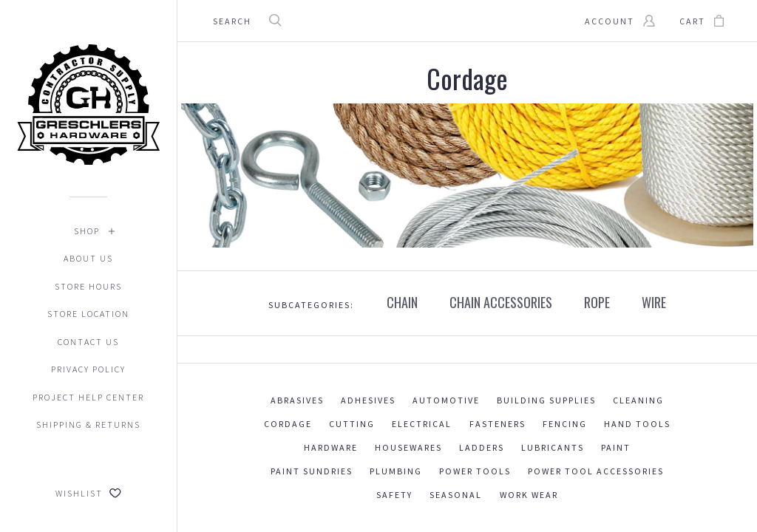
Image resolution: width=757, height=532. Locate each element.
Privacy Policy (88, 369)
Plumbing (396, 471)
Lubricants (553, 447)
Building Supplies (546, 400)
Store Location (88, 314)
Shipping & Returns (88, 424)
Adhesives (368, 400)
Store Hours (88, 286)
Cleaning (638, 400)
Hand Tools (637, 424)
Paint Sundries (312, 471)
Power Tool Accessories (596, 471)
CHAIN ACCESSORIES (501, 303)
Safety (394, 495)
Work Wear (529, 495)
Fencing (565, 424)
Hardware (331, 447)
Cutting (352, 424)
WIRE (654, 303)
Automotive (446, 400)
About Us (88, 258)
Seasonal (456, 495)
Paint (616, 447)
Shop (87, 231)
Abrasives (297, 400)
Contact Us (88, 342)
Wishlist (88, 493)
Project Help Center (88, 397)
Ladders (482, 447)
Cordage (288, 424)
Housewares (408, 447)
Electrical (422, 424)
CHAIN (402, 303)
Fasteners (498, 424)
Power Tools (475, 471)
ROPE (597, 303)
